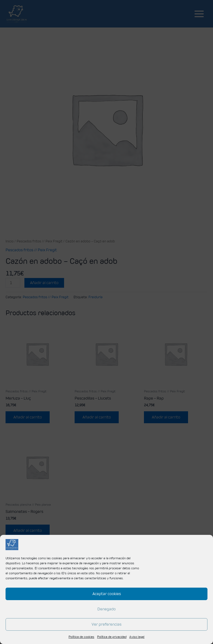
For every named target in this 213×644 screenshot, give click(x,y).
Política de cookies (81, 637)
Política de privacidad (112, 637)
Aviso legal (137, 637)
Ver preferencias (106, 624)
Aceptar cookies (107, 594)
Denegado (106, 609)
